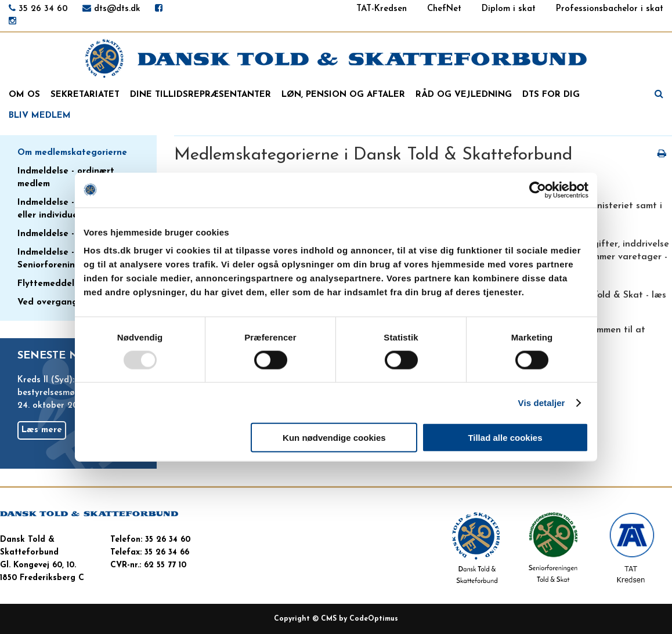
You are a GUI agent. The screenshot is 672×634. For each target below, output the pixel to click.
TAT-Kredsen (382, 9)
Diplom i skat (509, 9)
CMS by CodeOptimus (360, 619)
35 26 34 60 (43, 9)
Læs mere (42, 430)
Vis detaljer (542, 402)
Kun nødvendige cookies (334, 438)
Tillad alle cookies (505, 438)
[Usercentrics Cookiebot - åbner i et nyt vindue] (538, 190)
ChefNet (444, 9)
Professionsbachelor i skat (610, 9)
